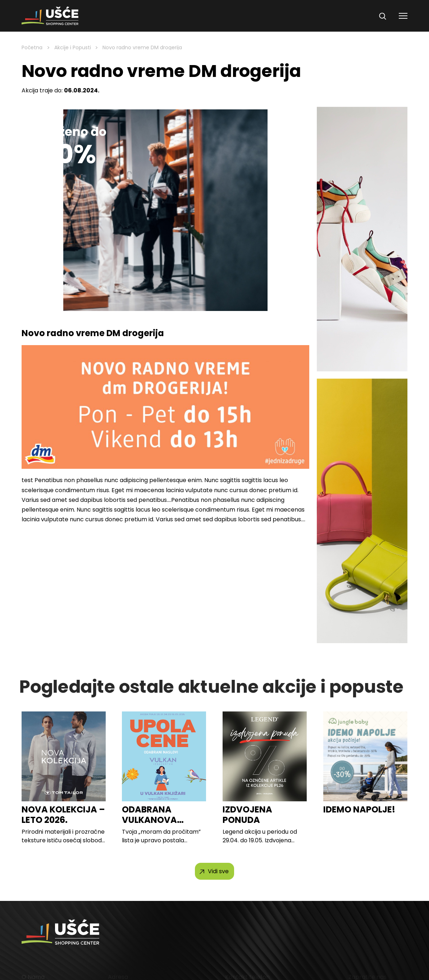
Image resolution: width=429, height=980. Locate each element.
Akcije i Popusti (73, 47)
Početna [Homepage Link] (32, 47)
